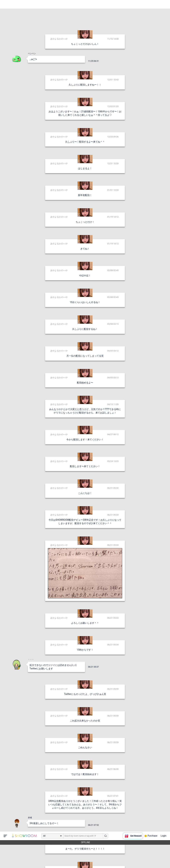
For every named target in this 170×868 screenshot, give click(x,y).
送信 (119, 860)
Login (163, 4)
